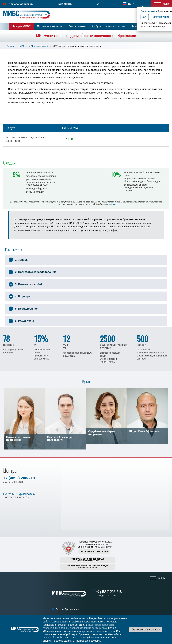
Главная (11, 46)
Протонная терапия (50, 26)
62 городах (11, 350)
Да (145, 17)
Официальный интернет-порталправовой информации (88, 560)
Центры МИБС (21, 26)
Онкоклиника (77, 26)
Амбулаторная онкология (108, 26)
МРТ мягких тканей (38, 46)
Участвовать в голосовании (94, 552)
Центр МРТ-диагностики (19, 494)
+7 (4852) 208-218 (19, 478)
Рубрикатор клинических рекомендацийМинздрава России (88, 567)
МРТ (22, 46)
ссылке (112, 204)
